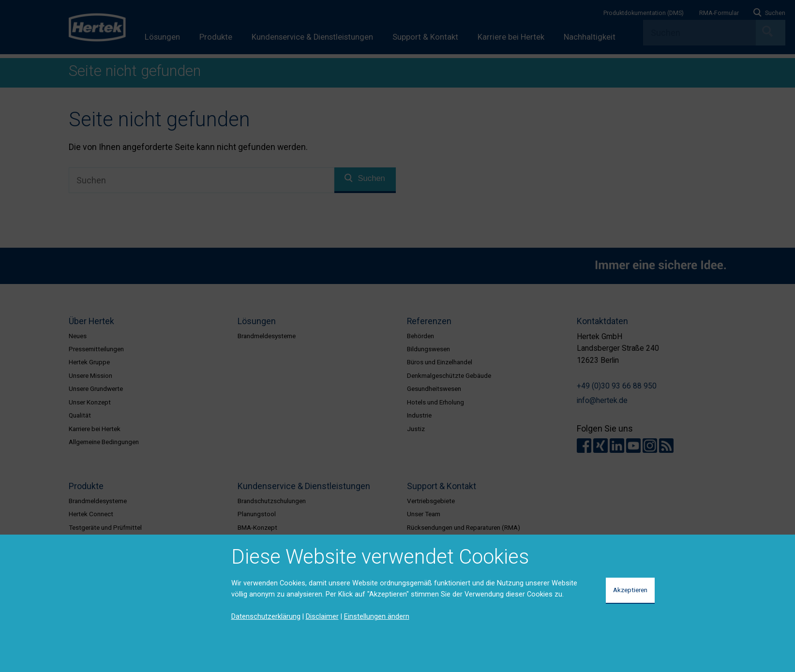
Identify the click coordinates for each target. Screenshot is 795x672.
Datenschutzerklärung (266, 616)
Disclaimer (322, 616)
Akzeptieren (630, 590)
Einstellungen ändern (377, 616)
